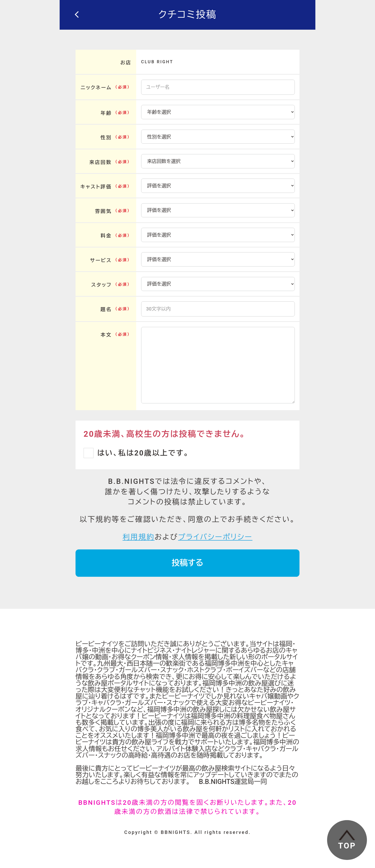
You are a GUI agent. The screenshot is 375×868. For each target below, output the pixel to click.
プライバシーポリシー (215, 537)
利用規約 (139, 537)
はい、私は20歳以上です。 (143, 453)
